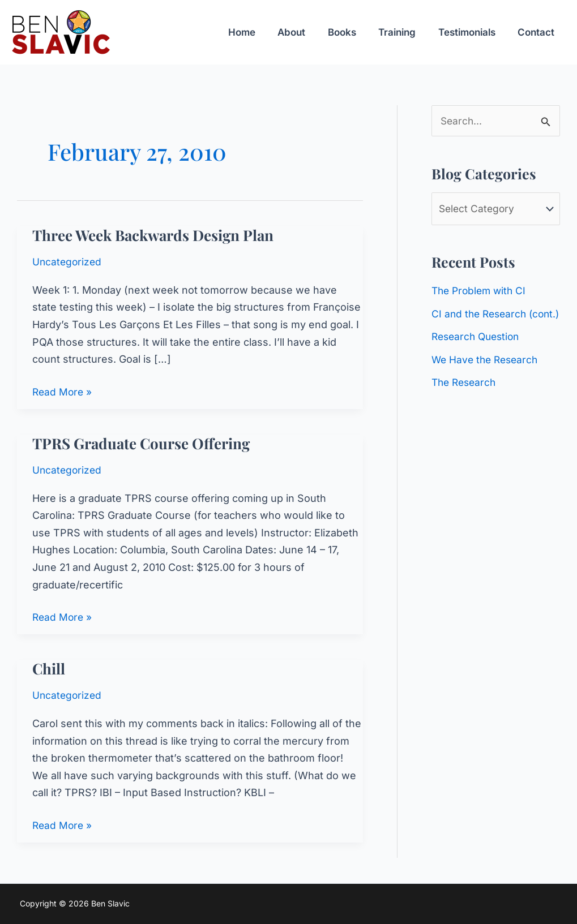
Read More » (63, 392)
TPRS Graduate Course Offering (141, 443)
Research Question (478, 358)
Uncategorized (68, 262)
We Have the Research (487, 382)
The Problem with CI (481, 292)
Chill (49, 669)
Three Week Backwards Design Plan (153, 235)
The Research (466, 404)
